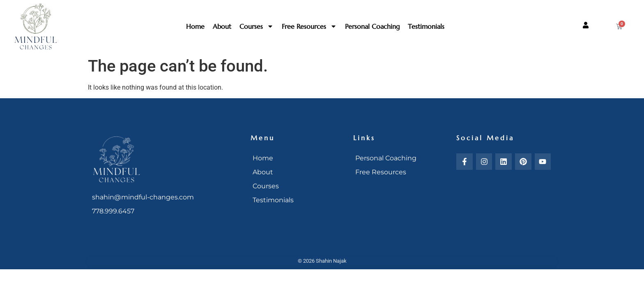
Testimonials (426, 26)
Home (195, 26)
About (222, 26)
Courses (256, 26)
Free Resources (309, 26)
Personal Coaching (372, 26)
